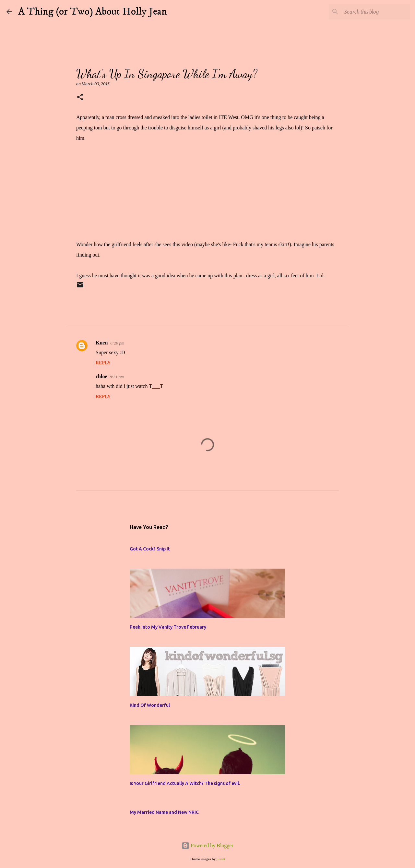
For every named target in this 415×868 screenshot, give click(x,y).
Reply (103, 363)
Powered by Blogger (207, 845)
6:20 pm (117, 343)
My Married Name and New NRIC (164, 812)
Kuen (102, 343)
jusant (221, 859)
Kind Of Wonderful (150, 705)
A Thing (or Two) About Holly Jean (93, 12)
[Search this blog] (376, 12)
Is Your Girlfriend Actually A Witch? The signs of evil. (185, 783)
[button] (80, 97)
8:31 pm (117, 377)
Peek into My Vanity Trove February (168, 627)
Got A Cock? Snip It (150, 549)
